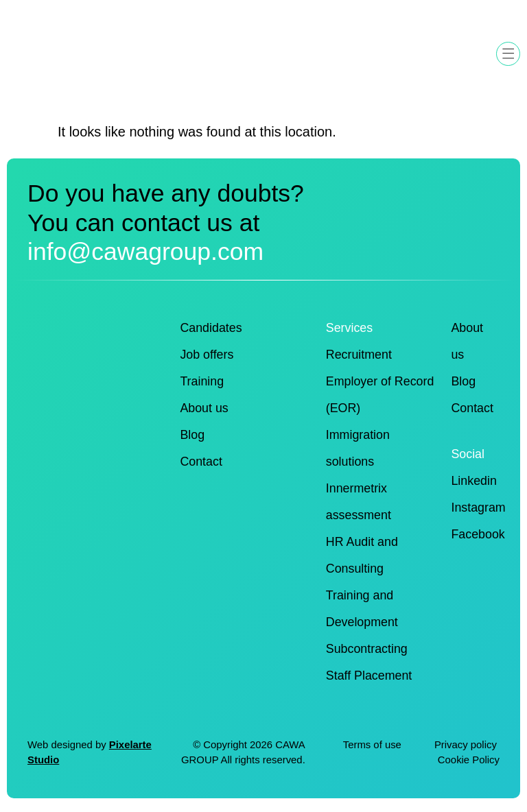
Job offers (207, 355)
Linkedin (473, 481)
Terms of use (372, 745)
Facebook (478, 534)
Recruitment (359, 355)
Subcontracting (367, 649)
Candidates (211, 328)
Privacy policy (467, 745)
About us (204, 408)
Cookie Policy (469, 760)
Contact (201, 462)
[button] (508, 54)
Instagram (478, 508)
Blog (192, 435)
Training (202, 381)
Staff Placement (369, 676)
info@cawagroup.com (145, 252)
